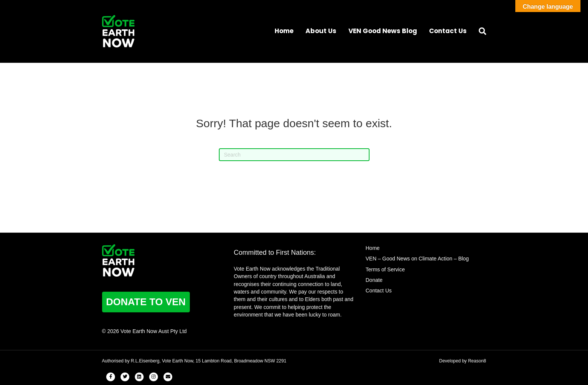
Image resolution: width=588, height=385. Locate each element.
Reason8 (477, 361)
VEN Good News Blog (383, 31)
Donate (374, 280)
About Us (321, 31)
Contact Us (448, 31)
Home (284, 31)
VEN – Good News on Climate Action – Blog (417, 259)
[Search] (480, 31)
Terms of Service (385, 269)
